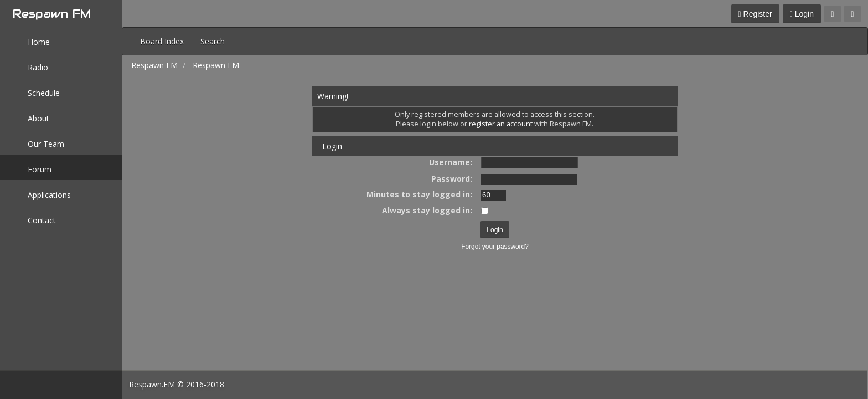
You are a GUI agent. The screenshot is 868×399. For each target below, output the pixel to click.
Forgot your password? (495, 247)
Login (802, 14)
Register (755, 14)
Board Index (162, 41)
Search (213, 41)
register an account (501, 124)
